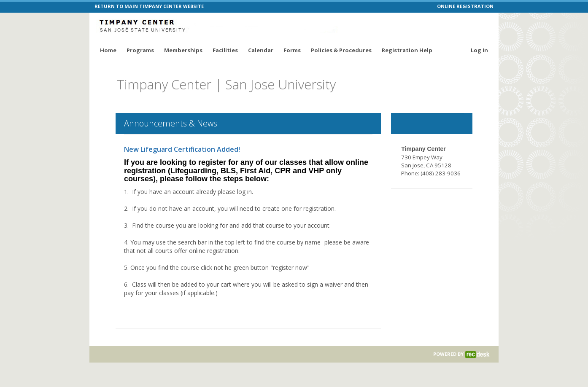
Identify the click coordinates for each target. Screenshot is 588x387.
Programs (140, 50)
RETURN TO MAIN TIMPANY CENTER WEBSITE (149, 6)
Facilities (225, 50)
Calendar (261, 50)
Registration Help (407, 50)
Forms (292, 50)
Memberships (183, 50)
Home (108, 50)
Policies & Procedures (341, 50)
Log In (479, 50)
